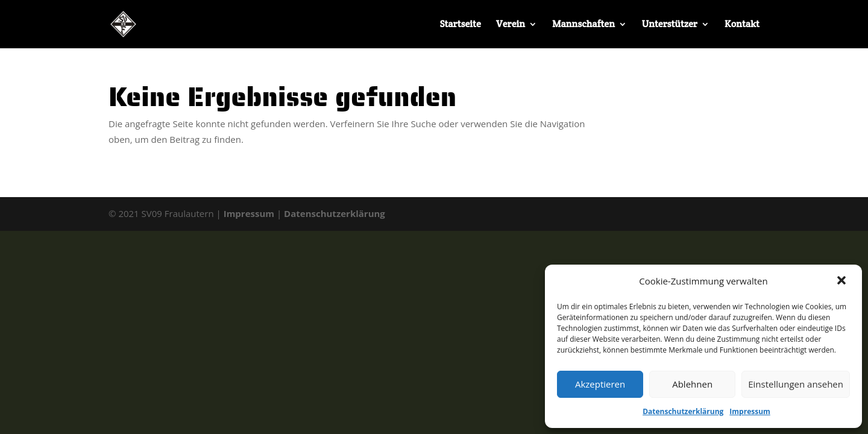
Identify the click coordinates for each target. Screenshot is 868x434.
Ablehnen (692, 384)
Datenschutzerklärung (683, 411)
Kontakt (742, 25)
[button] (843, 281)
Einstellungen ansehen (796, 384)
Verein (511, 25)
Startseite (460, 25)
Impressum (750, 411)
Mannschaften (583, 25)
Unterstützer (670, 25)
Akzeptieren (600, 384)
